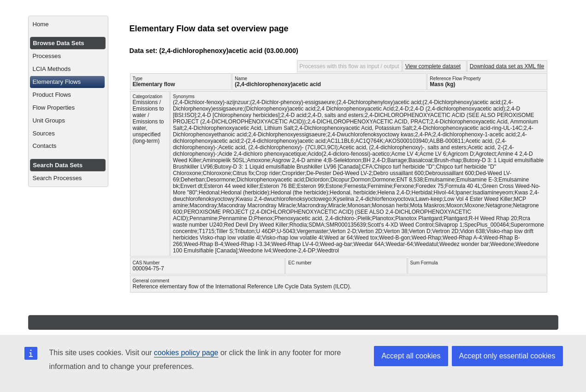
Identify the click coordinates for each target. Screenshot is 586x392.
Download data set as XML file (507, 66)
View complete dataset (433, 66)
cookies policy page (186, 353)
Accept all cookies (411, 356)
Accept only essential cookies (507, 356)
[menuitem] (68, 24)
